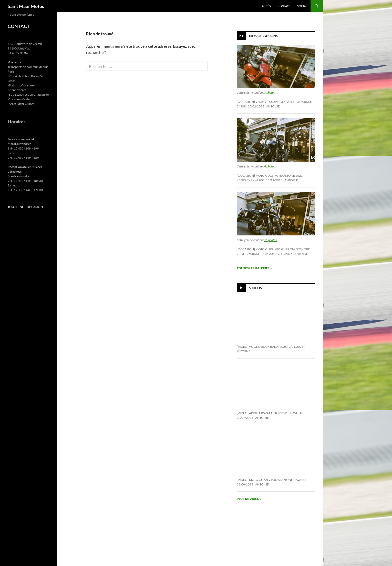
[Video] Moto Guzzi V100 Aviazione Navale (271, 480)
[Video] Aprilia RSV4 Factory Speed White (270, 413)
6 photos (270, 166)
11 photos (270, 240)
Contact (284, 6)
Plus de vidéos (251, 499)
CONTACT (19, 26)
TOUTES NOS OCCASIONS (26, 207)
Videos (256, 288)
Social (302, 6)
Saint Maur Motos (26, 6)
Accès (266, 6)
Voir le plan (15, 62)
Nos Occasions (264, 36)
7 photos (270, 92)
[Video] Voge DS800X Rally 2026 (262, 347)
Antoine (273, 106)
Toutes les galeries (255, 268)
